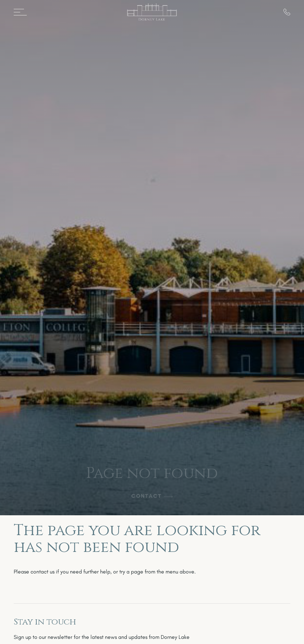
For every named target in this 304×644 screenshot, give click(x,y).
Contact (147, 496)
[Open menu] (23, 12)
